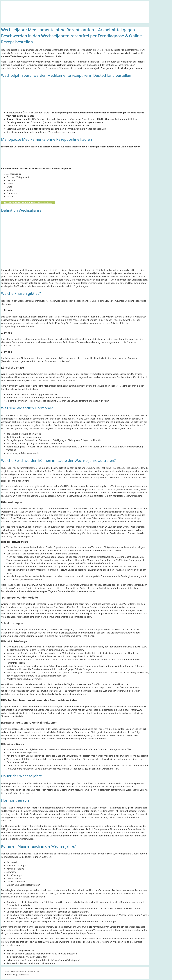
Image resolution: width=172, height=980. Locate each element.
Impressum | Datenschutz (17, 975)
